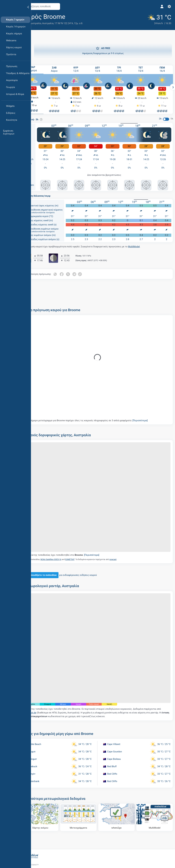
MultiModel (146, 244)
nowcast (125, 547)
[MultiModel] (155, 794)
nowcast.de (47, 690)
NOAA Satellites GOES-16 (63, 547)
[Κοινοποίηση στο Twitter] (80, 272)
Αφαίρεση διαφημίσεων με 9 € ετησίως (103, 50)
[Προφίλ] (161, 6)
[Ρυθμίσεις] (168, 6)
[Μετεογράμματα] (86, 794)
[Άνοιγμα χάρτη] (69, 6)
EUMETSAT (82, 547)
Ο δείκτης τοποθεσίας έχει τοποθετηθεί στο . (75, 543)
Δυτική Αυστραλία (44, 23)
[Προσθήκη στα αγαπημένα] (82, 17)
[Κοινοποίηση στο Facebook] (74, 272)
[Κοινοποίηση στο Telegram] (87, 272)
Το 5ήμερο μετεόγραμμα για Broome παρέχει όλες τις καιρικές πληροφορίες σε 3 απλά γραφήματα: (99, 418)
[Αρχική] (12, 7)
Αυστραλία (60, 23)
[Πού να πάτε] (120, 794)
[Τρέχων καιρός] (156, 19)
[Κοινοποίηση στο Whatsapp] (67, 272)
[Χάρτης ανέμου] (51, 794)
